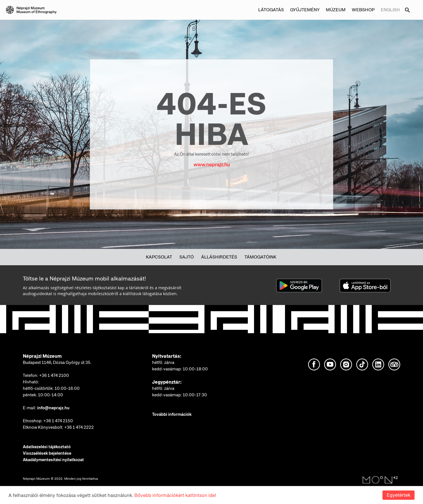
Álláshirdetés (219, 257)
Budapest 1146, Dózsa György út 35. (57, 362)
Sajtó (187, 257)
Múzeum (336, 10)
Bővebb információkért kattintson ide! (175, 496)
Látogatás (271, 10)
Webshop (363, 10)
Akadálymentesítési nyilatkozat (53, 460)
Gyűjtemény (305, 10)
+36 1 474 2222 (79, 427)
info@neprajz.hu (53, 408)
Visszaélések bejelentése (47, 453)
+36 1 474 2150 (58, 421)
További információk (172, 414)
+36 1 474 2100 (54, 375)
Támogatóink (260, 257)
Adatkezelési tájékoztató (47, 447)
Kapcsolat (159, 257)
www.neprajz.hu (212, 164)
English (390, 10)
